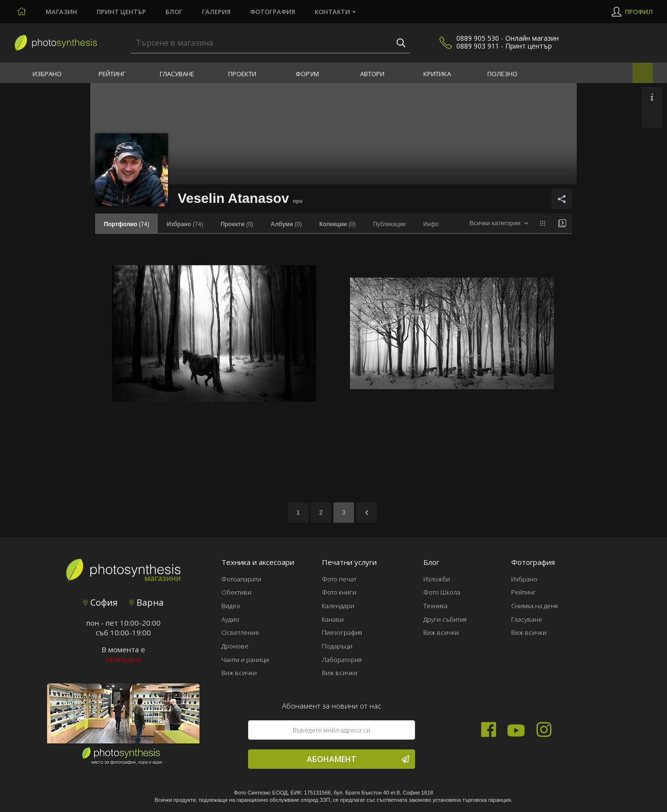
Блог (174, 12)
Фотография (273, 12)
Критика (437, 74)
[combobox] (499, 224)
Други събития (445, 619)
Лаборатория (342, 660)
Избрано (47, 74)
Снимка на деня (534, 606)
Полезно (502, 74)
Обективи (236, 592)
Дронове (235, 646)
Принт (121, 12)
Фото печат (339, 579)
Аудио (230, 619)
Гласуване (177, 74)
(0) (237, 224)
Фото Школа (442, 592)
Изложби (437, 579)
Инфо (431, 224)
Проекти (242, 74)
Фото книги (339, 592)
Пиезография (342, 632)
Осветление (240, 632)
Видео (231, 606)
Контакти (332, 12)
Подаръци (337, 646)
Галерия (216, 12)
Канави (333, 619)
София (100, 602)
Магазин (61, 12)
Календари (338, 606)
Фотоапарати (241, 579)
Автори (372, 74)
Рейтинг (112, 74)
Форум (307, 74)
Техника (435, 606)
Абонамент (358, 759)
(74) (185, 224)
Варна (146, 602)
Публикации (389, 224)
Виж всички (239, 673)
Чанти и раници (245, 660)
